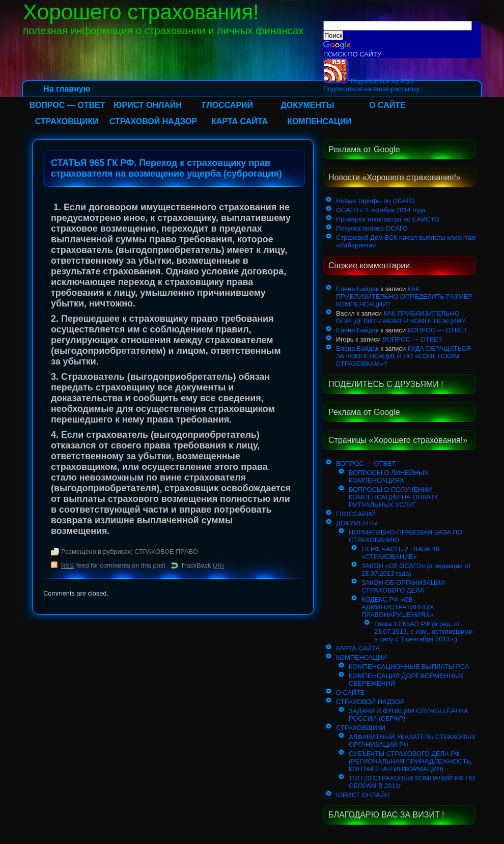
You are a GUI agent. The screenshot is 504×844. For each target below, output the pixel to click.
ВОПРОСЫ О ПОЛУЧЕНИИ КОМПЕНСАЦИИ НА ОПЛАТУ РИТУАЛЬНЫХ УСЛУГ (394, 497)
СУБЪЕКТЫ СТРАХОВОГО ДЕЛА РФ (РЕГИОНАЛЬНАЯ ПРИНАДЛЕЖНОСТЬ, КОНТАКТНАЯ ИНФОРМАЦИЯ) (411, 761)
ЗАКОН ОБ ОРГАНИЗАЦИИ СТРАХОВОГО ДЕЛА (403, 586)
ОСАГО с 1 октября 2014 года (381, 210)
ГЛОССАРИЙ (228, 105)
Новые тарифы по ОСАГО (375, 201)
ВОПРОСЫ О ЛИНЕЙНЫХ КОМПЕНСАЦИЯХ (389, 476)
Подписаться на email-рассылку (371, 89)
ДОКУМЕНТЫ (307, 105)
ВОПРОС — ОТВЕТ (67, 105)
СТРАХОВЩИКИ (67, 121)
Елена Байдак (357, 289)
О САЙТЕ (387, 105)
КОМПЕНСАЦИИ (319, 121)
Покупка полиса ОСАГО (372, 228)
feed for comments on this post (113, 565)
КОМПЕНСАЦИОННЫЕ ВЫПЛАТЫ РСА (409, 667)
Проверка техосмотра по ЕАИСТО (387, 219)
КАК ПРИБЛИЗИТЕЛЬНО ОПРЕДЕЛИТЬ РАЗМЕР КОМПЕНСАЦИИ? (404, 297)
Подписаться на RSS (369, 81)
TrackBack (203, 565)
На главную (67, 89)
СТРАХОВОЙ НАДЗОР (153, 121)
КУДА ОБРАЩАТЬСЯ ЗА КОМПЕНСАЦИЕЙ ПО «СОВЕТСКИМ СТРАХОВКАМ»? (403, 356)
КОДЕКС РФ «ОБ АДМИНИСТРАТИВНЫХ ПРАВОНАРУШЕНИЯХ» (398, 607)
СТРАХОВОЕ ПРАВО (166, 552)
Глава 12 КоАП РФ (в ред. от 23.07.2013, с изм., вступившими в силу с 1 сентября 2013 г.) (423, 631)
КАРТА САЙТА (240, 121)
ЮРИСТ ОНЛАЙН (148, 105)
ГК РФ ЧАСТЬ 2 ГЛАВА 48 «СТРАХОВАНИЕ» (400, 553)
